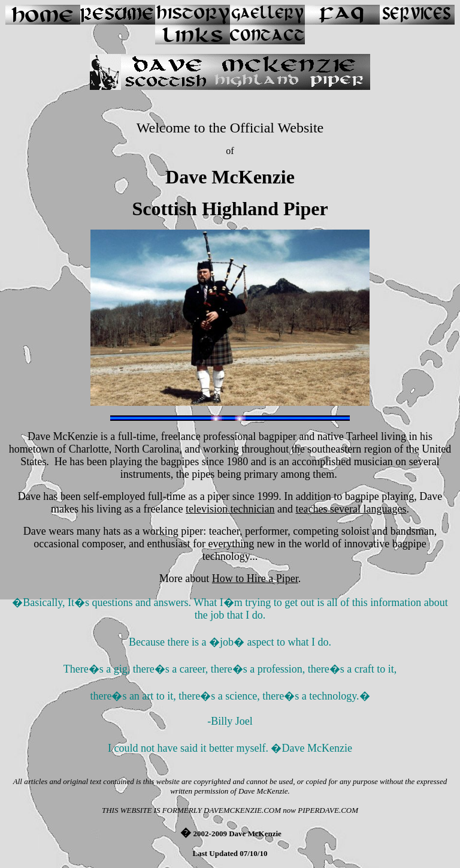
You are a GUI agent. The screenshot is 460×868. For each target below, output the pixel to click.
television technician (230, 509)
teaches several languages (351, 509)
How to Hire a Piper (255, 578)
